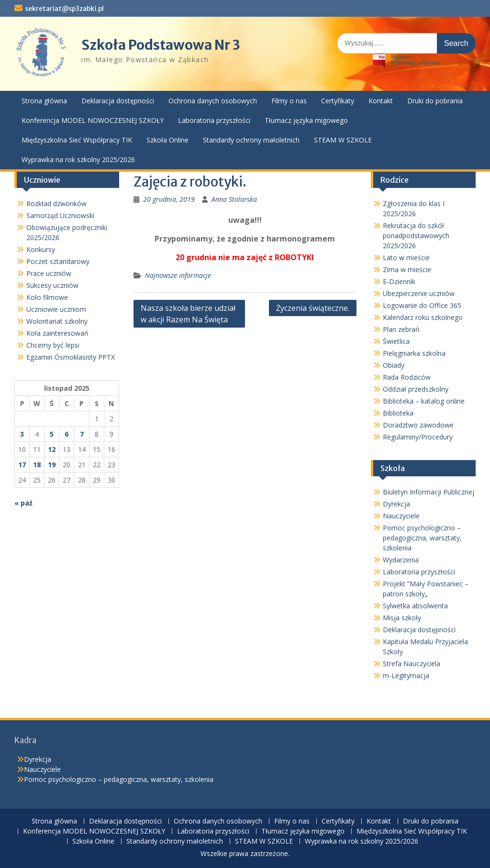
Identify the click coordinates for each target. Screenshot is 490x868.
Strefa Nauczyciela (412, 664)
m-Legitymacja (406, 676)
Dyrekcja (396, 504)
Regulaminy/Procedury (418, 437)
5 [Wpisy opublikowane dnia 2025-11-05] (52, 434)
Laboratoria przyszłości (214, 120)
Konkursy (41, 249)
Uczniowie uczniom (56, 309)
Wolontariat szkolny (57, 321)
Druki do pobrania (435, 101)
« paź (23, 503)
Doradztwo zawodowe (418, 425)
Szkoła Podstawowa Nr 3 (161, 45)
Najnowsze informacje (178, 275)
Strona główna (44, 101)
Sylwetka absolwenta (415, 606)
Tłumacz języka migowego (306, 120)
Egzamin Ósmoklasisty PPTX (71, 357)
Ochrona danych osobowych (213, 101)
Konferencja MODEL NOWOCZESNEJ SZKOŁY (93, 120)
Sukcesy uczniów (52, 285)
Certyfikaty (338, 101)
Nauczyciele (401, 516)
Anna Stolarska (234, 199)
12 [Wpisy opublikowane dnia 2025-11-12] (52, 449)
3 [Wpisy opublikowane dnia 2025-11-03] (22, 434)
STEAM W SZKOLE (343, 140)
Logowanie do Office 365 (422, 305)
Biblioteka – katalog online (424, 401)
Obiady (394, 365)
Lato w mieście (406, 258)
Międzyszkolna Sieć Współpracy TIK (77, 140)
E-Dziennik (399, 281)
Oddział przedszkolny (416, 389)
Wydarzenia (401, 560)
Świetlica (396, 341)
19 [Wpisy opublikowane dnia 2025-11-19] (52, 465)
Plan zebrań (401, 329)
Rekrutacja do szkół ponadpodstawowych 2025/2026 (416, 236)
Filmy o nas (289, 101)
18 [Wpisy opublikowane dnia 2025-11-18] (37, 465)
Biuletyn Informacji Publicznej (429, 492)
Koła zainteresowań (57, 333)
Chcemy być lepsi (53, 345)
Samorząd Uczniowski (60, 215)
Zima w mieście (407, 269)
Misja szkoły (402, 618)
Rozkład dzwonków (56, 203)
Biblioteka (398, 413)
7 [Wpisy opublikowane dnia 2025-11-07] (82, 434)
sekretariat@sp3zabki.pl (64, 9)
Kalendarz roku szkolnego (423, 317)
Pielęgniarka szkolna (414, 353)
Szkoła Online (167, 140)
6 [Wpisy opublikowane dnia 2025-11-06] (67, 434)
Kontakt (381, 101)
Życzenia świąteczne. (313, 308)
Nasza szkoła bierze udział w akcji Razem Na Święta (188, 314)
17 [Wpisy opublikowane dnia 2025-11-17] (22, 465)
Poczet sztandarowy (58, 261)
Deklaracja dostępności (118, 101)
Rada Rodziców (407, 377)
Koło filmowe (47, 297)
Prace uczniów (49, 273)
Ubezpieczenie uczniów (419, 293)
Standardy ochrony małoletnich (251, 140)
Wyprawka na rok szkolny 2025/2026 (78, 159)
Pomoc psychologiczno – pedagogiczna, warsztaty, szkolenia (422, 538)
